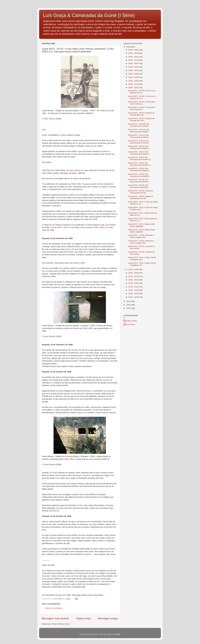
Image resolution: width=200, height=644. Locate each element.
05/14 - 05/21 (134, 57)
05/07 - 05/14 (134, 60)
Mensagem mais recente (55, 618)
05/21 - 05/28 (134, 53)
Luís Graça (130, 324)
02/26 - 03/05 (134, 269)
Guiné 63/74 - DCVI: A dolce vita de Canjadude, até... (142, 258)
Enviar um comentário (54, 608)
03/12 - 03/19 (134, 84)
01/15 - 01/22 (134, 290)
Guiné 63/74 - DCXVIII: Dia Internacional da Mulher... (139, 125)
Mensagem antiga (108, 618)
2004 (129, 305)
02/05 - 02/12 (134, 280)
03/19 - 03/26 (134, 81)
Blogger (118, 634)
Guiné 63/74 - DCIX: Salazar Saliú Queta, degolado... (141, 225)
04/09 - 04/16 (134, 70)
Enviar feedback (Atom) (61, 624)
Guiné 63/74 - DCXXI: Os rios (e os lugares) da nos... (142, 92)
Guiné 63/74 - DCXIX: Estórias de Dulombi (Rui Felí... (141, 114)
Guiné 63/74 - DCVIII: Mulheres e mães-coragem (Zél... (141, 236)
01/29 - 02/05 (134, 283)
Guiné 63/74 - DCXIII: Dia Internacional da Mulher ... (139, 181)
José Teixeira (49, 119)
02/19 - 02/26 (134, 273)
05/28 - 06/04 (134, 50)
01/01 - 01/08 (134, 297)
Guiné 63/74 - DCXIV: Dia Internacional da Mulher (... (140, 170)
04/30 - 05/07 (134, 64)
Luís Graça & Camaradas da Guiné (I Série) (89, 15)
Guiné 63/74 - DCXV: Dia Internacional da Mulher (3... (140, 158)
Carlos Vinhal (131, 321)
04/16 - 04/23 (134, 67)
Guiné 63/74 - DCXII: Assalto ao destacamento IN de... (141, 192)
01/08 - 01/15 (134, 294)
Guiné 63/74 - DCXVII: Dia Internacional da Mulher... (139, 136)
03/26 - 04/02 (134, 77)
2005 (129, 301)
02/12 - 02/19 (134, 276)
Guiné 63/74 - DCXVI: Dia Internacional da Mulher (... (140, 147)
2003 (129, 308)
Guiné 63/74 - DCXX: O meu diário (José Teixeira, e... (142, 103)
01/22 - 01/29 (134, 287)
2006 (129, 47)
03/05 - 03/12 (134, 88)
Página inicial (83, 618)
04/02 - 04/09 (134, 74)
